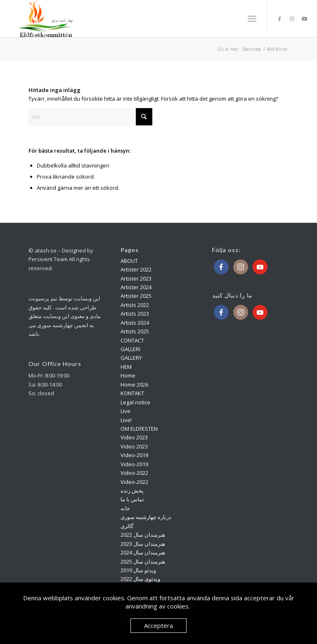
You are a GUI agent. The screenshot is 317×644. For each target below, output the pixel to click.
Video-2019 (134, 455)
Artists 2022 (135, 305)
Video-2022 (134, 473)
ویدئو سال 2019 (138, 570)
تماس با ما (132, 499)
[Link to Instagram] (292, 19)
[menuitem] (252, 19)
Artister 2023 (136, 278)
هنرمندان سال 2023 (143, 544)
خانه (125, 508)
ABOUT (129, 261)
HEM (126, 367)
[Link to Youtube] (305, 19)
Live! (126, 420)
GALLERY (131, 358)
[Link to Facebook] (280, 19)
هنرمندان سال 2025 (143, 561)
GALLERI (130, 349)
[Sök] (90, 117)
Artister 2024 (136, 287)
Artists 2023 (135, 314)
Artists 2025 (135, 331)
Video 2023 (134, 437)
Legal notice (135, 402)
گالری (127, 526)
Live (125, 411)
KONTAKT (132, 393)
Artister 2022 (136, 269)
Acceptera (158, 625)
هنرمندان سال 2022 (143, 535)
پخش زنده (132, 491)
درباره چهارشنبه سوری (146, 517)
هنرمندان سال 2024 (143, 552)
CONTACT (132, 340)
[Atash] (47, 19)
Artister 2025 (136, 296)
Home (128, 375)
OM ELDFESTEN (139, 429)
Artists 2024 (135, 323)
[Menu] (252, 19)
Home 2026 (134, 385)
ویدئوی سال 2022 (140, 579)
